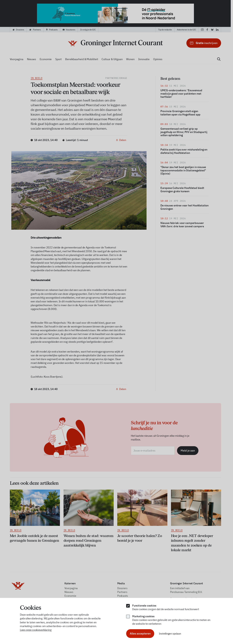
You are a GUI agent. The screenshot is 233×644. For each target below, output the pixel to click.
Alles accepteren (140, 633)
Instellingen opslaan (170, 634)
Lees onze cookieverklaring (36, 630)
